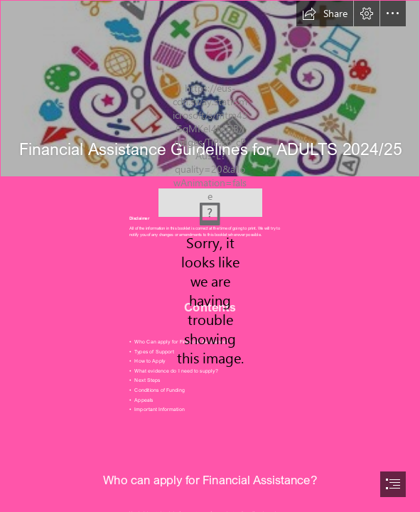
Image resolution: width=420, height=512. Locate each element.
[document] (210, 256)
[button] (325, 14)
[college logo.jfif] (210, 196)
